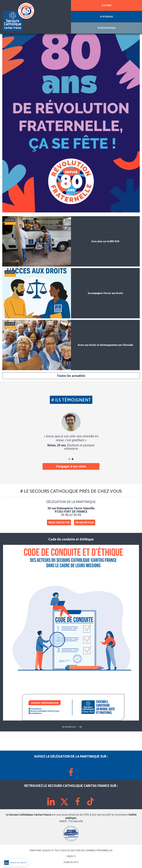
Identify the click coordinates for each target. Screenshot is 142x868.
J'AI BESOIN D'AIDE (107, 28)
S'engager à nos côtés (71, 466)
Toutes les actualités (71, 376)
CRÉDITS (71, 856)
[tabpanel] (71, 431)
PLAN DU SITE (71, 862)
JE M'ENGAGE (107, 17)
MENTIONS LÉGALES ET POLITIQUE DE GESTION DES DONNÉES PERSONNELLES (71, 850)
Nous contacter (59, 522)
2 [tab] (73, 459)
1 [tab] (69, 459)
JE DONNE (107, 5)
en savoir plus (69, 727)
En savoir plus (85, 522)
